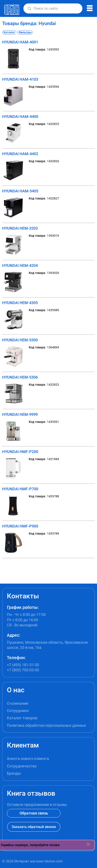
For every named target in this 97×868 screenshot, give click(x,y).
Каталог (9, 32)
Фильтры (25, 32)
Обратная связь (34, 813)
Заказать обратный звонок (34, 827)
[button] (30, 9)
